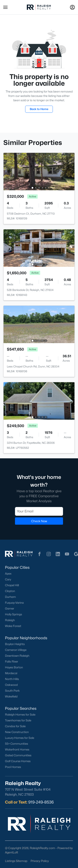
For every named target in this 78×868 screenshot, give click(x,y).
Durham (10, 597)
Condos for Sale (15, 726)
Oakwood (11, 685)
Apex (8, 574)
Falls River (12, 662)
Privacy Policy (40, 861)
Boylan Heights (15, 644)
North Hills (12, 679)
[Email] (39, 511)
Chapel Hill (12, 585)
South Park (12, 691)
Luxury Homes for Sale (20, 738)
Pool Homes (13, 767)
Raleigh (10, 620)
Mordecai (11, 673)
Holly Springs (14, 614)
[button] (5, 7)
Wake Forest (13, 626)
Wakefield (11, 696)
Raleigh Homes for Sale (20, 715)
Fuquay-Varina (14, 603)
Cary (8, 579)
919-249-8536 (41, 802)
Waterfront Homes (17, 749)
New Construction (17, 732)
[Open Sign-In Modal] (72, 7)
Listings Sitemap (16, 861)
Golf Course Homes (18, 761)
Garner (10, 608)
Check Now (39, 521)
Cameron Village (16, 650)
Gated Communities (18, 755)
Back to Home (39, 109)
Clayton (10, 591)
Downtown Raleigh (17, 656)
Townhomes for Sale (18, 720)
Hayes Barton (14, 667)
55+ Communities (17, 744)
